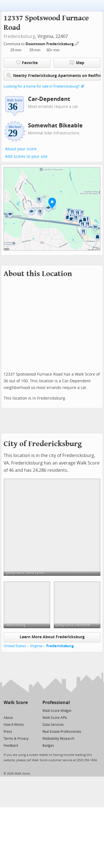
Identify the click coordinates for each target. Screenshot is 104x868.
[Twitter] (7, 710)
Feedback (11, 746)
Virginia (36, 646)
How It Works (14, 725)
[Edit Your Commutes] (77, 43)
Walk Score (16, 703)
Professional (56, 703)
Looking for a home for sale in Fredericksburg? (42, 86)
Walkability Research (58, 739)
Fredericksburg (19, 36)
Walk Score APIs (55, 718)
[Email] (24, 710)
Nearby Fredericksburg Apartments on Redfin (54, 75)
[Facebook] (15, 710)
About (8, 718)
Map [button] (77, 63)
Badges (48, 746)
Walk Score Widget (57, 711)
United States (15, 646)
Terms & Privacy (16, 739)
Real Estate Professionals (62, 732)
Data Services (53, 725)
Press (8, 732)
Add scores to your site (26, 157)
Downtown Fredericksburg (50, 44)
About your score (21, 149)
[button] (52, 203)
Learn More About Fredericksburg (52, 637)
